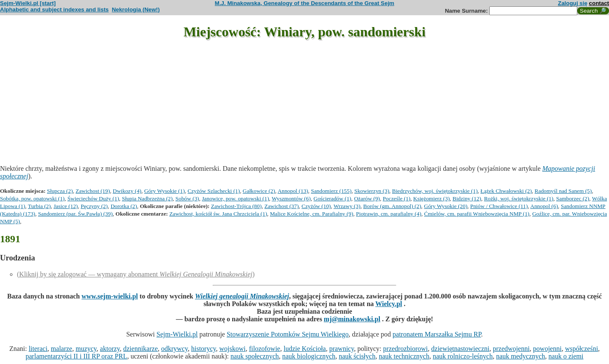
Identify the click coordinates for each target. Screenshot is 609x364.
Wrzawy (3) (347, 206)
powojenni (547, 349)
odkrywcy (174, 349)
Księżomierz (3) (431, 198)
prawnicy (342, 349)
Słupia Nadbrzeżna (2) (147, 198)
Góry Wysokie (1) (165, 191)
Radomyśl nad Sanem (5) (563, 191)
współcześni (582, 349)
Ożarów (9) (367, 198)
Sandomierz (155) (331, 191)
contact (599, 3)
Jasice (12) (66, 206)
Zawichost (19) (93, 191)
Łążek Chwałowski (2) (506, 191)
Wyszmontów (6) (291, 198)
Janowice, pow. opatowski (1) (235, 198)
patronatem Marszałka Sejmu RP (437, 334)
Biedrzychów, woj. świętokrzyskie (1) (435, 191)
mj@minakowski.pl (352, 319)
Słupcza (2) (60, 191)
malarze (62, 349)
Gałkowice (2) (259, 191)
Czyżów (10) (316, 206)
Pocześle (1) (397, 198)
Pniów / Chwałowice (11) (499, 206)
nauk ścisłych (357, 356)
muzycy (86, 349)
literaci (38, 349)
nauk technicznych (404, 356)
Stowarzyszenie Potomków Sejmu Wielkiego (288, 334)
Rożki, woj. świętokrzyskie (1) (518, 198)
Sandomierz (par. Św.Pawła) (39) (75, 214)
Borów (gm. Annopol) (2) (392, 206)
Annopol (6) (544, 206)
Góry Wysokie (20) (446, 206)
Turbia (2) (39, 206)
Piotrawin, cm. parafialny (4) (389, 214)
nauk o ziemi (566, 356)
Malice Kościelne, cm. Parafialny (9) (311, 214)
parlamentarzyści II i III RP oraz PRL (77, 356)
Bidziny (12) (467, 198)
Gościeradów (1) (332, 198)
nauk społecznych (255, 356)
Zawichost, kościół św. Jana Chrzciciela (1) (218, 214)
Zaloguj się (573, 3)
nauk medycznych (521, 356)
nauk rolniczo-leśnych (463, 356)
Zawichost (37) (281, 206)
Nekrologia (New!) (136, 10)
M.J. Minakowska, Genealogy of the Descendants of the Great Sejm (304, 3)
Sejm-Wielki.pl (177, 334)
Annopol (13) (293, 191)
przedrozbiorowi (406, 349)
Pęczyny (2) (94, 206)
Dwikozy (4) (127, 191)
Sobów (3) (187, 198)
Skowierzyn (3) (372, 191)
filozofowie (265, 349)
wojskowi (232, 349)
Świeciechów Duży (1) (93, 198)
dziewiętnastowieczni (461, 349)
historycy (204, 349)
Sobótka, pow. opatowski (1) (32, 198)
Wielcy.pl (389, 304)
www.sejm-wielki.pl (110, 296)
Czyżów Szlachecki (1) (214, 191)
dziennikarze (140, 349)
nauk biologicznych (309, 356)
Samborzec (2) (573, 198)
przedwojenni (511, 349)
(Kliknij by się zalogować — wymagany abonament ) (136, 274)
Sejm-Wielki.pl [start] (28, 3)
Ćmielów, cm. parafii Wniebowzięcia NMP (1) (477, 214)
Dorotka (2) (124, 206)
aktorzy (110, 349)
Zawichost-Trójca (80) (236, 206)
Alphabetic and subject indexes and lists (54, 10)
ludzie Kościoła (304, 349)
